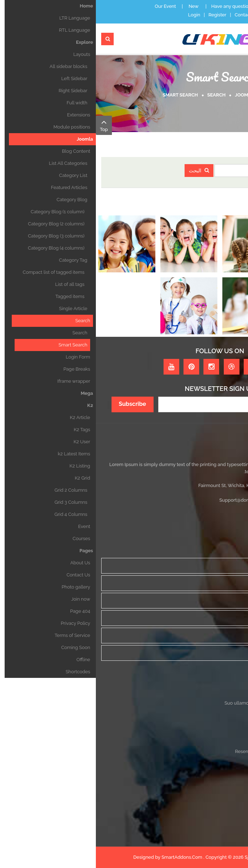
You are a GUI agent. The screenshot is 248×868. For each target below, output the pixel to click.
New (98, 6)
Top (8, 125)
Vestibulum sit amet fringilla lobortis (204, 764)
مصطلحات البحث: (219, 171)
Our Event (69, 6)
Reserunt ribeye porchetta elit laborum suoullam (191, 751)
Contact (147, 15)
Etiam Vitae (231, 727)
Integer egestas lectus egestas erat (205, 739)
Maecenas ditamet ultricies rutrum (206, 715)
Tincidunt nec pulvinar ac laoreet (208, 776)
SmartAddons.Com (86, 857)
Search (121, 95)
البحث (103, 171)
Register (122, 15)
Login (98, 15)
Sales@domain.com (198, 500)
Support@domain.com (147, 500)
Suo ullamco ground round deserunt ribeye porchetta (186, 703)
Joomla (149, 95)
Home (174, 95)
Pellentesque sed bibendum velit (207, 788)
